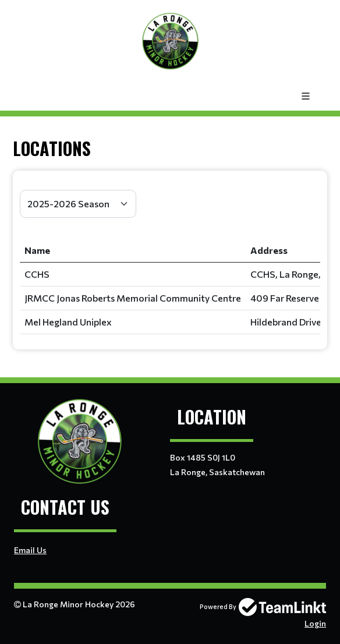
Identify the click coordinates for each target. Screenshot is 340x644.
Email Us (30, 550)
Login (315, 623)
